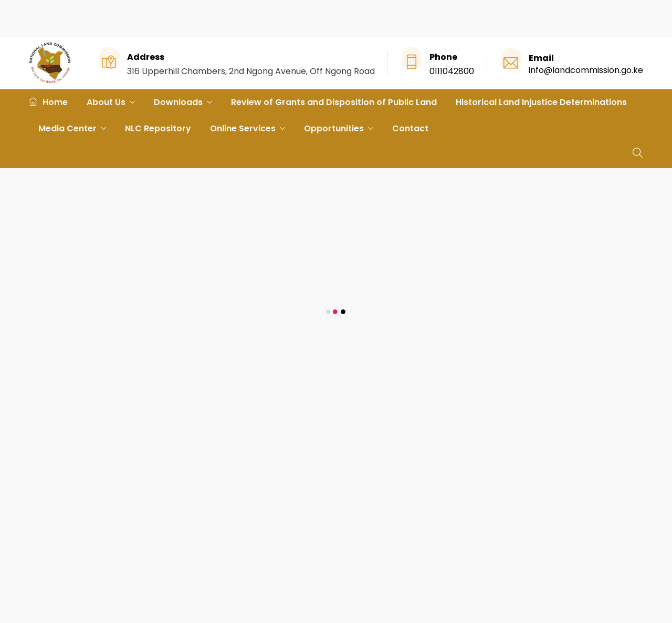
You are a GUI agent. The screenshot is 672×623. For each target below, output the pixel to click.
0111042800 (452, 71)
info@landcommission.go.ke (586, 70)
